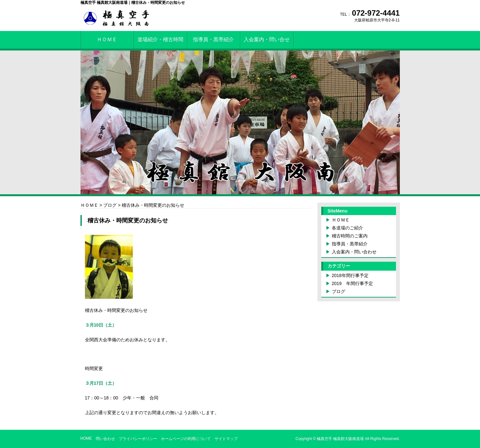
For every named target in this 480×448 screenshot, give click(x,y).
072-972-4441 (376, 13)
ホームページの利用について (186, 439)
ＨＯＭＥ (107, 39)
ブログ (339, 291)
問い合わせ (105, 439)
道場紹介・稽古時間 (160, 39)
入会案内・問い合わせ (354, 252)
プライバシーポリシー (138, 439)
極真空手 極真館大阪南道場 (340, 439)
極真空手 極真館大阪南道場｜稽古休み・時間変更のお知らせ (133, 3)
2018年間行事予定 (350, 275)
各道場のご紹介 (347, 228)
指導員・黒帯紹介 (213, 39)
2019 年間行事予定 (352, 283)
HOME (86, 438)
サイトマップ (226, 439)
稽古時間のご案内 (350, 236)
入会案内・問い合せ (267, 39)
